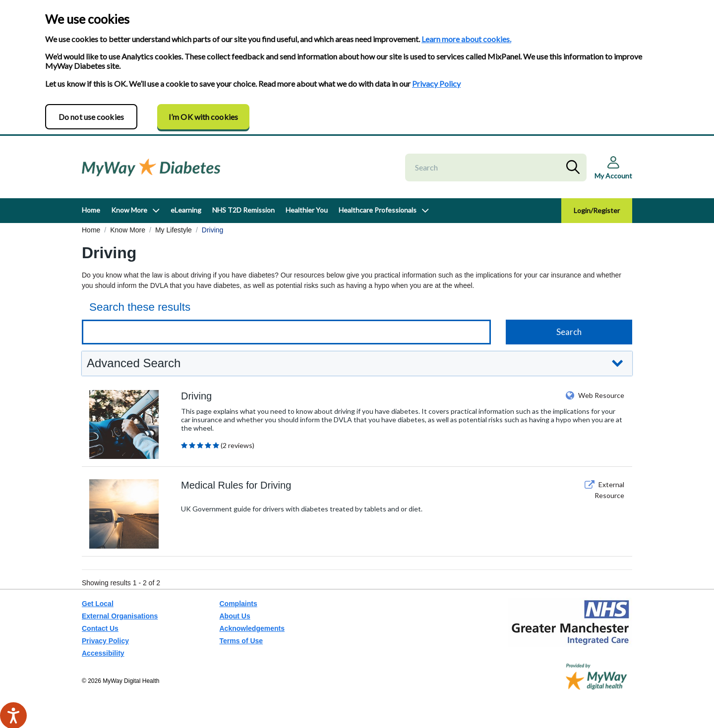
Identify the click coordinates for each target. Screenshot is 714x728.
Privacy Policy (436, 84)
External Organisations (120, 616)
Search (575, 168)
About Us (235, 616)
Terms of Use (241, 641)
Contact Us (100, 628)
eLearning (186, 210)
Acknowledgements (252, 628)
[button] (357, 364)
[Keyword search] (286, 332)
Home (91, 210)
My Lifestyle (174, 230)
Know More (129, 210)
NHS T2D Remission (243, 210)
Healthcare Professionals (378, 210)
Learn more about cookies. (466, 39)
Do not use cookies (91, 117)
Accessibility (103, 653)
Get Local (98, 604)
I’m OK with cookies (203, 117)
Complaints (238, 604)
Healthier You (307, 210)
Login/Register (597, 210)
